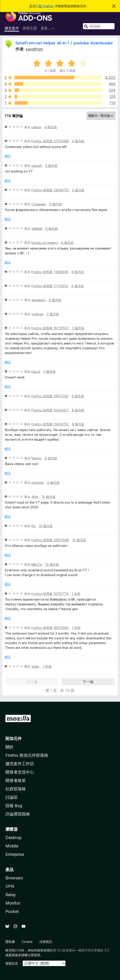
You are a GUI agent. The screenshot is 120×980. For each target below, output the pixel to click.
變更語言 (12, 963)
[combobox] (99, 26)
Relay (11, 895)
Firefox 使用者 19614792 (50, 396)
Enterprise (15, 854)
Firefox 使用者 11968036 (50, 272)
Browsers (14, 878)
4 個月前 (51, 127)
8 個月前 (78, 396)
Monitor (13, 903)
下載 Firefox (45, 6)
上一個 (32, 682)
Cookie (27, 942)
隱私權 (10, 942)
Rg (33, 526)
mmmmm (38, 483)
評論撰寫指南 (18, 814)
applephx (39, 300)
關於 (9, 747)
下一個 (88, 682)
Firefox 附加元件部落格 (27, 755)
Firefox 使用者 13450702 (50, 424)
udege (36, 127)
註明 (18, 950)
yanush (37, 166)
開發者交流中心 (20, 772)
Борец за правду (45, 243)
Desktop (13, 838)
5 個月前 (51, 166)
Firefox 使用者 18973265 (50, 628)
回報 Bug (14, 806)
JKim (35, 497)
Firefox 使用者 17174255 (50, 286)
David (36, 372)
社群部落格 (16, 789)
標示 (8, 156)
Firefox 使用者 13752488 (50, 141)
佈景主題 (30, 28)
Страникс (39, 204)
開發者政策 (16, 780)
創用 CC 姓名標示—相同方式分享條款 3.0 (79, 950)
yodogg (37, 314)
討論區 (12, 797)
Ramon (36, 458)
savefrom (34, 49)
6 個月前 (56, 204)
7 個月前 (53, 314)
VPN (10, 886)
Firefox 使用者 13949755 (50, 190)
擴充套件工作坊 (20, 764)
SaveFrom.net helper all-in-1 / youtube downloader (64, 43)
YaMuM (37, 229)
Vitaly (35, 666)
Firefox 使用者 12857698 (50, 540)
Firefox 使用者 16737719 (50, 594)
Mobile (12, 846)
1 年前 (76, 594)
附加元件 (14, 739)
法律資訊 (46, 942)
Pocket (12, 911)
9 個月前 (51, 458)
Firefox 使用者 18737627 (50, 328)
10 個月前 (48, 497)
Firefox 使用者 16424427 (50, 410)
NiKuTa (37, 564)
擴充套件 (12, 28)
